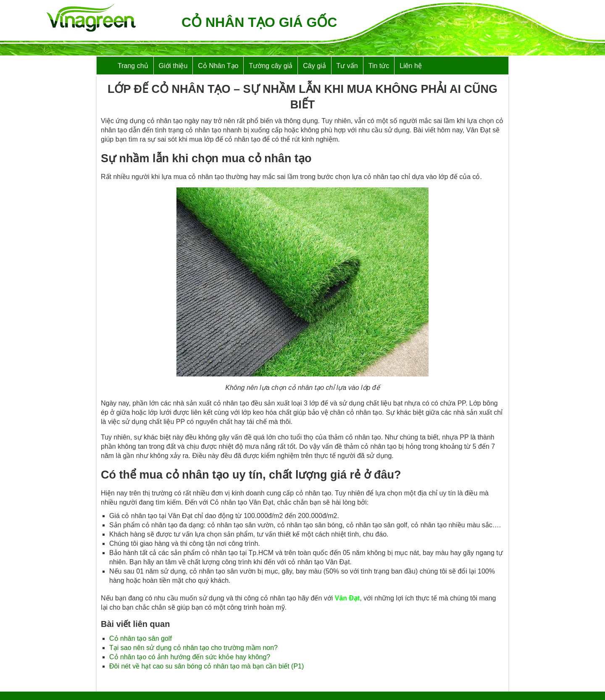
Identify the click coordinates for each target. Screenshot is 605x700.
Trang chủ (133, 66)
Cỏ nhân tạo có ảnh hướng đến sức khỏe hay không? (190, 657)
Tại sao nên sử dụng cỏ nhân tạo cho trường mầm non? (193, 648)
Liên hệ (411, 66)
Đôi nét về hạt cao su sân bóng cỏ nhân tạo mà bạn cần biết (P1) (206, 666)
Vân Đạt (347, 598)
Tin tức (379, 66)
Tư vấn (347, 66)
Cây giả (314, 66)
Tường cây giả (271, 66)
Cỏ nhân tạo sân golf (141, 638)
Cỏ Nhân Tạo (218, 66)
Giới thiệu (173, 66)
